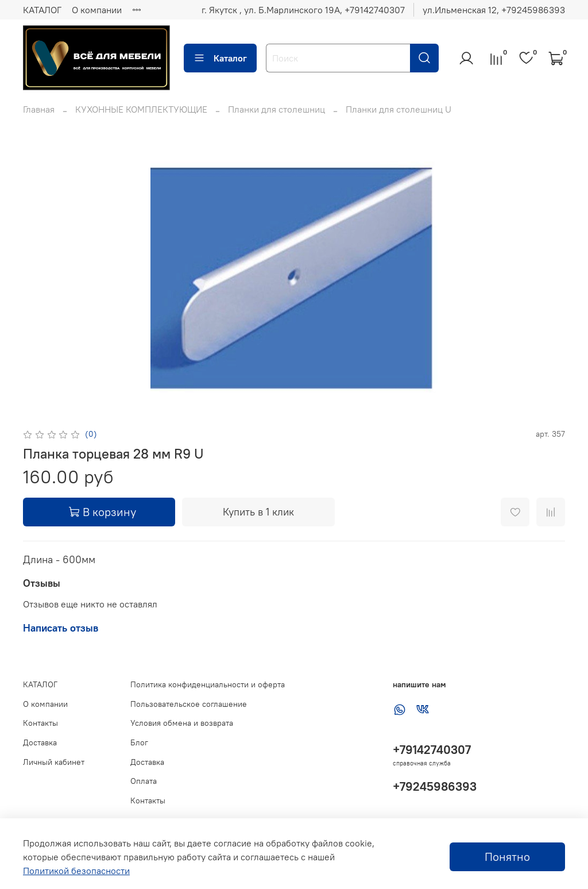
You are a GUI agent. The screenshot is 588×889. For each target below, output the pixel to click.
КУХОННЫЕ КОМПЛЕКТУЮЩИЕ (141, 109)
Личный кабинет (54, 762)
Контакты (40, 723)
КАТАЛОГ (42, 10)
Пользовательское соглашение (189, 704)
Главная (39, 109)
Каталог (220, 58)
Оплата (144, 781)
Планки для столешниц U (399, 109)
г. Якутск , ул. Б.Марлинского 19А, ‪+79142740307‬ (303, 10)
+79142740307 (432, 750)
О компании (97, 10)
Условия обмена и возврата (182, 723)
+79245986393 (435, 786)
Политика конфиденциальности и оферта (208, 684)
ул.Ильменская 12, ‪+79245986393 (494, 10)
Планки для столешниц (276, 109)
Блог (139, 742)
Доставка (40, 742)
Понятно (507, 857)
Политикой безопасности (76, 871)
